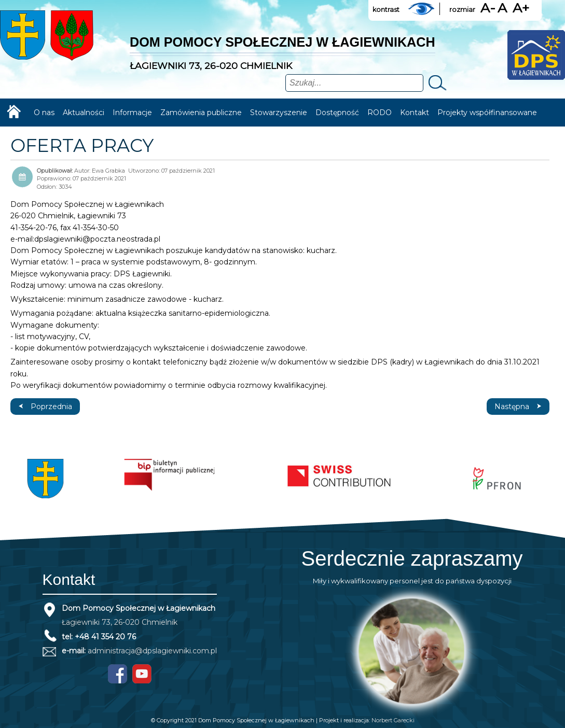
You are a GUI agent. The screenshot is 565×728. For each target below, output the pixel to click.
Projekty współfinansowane (487, 113)
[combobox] (354, 83)
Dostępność (337, 113)
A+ (521, 8)
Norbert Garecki (393, 720)
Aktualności (84, 113)
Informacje (132, 113)
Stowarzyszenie (279, 113)
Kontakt (415, 113)
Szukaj (436, 83)
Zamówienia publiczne (201, 113)
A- (488, 8)
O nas (44, 113)
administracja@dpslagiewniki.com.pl (152, 651)
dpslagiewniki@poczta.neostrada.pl (97, 239)
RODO (380, 113)
